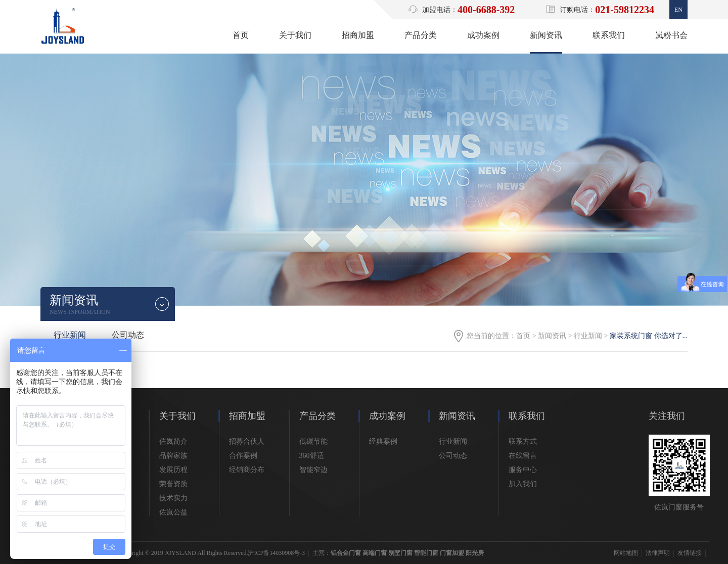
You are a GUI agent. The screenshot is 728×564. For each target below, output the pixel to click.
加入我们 (523, 484)
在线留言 (523, 456)
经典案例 (383, 441)
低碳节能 (313, 441)
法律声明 (658, 553)
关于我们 (295, 35)
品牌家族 (173, 456)
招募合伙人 (247, 441)
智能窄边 (313, 470)
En (678, 10)
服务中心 (523, 470)
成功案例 (483, 35)
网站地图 (626, 553)
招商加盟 (358, 35)
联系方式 (523, 441)
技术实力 (173, 498)
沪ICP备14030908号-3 (276, 553)
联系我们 (609, 35)
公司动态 (128, 335)
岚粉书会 (671, 35)
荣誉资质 (173, 484)
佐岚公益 (173, 512)
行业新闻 (588, 336)
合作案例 (243, 456)
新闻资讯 (546, 35)
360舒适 (312, 456)
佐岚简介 (173, 441)
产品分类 (421, 35)
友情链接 (690, 553)
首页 (241, 35)
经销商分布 (247, 470)
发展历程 (173, 470)
